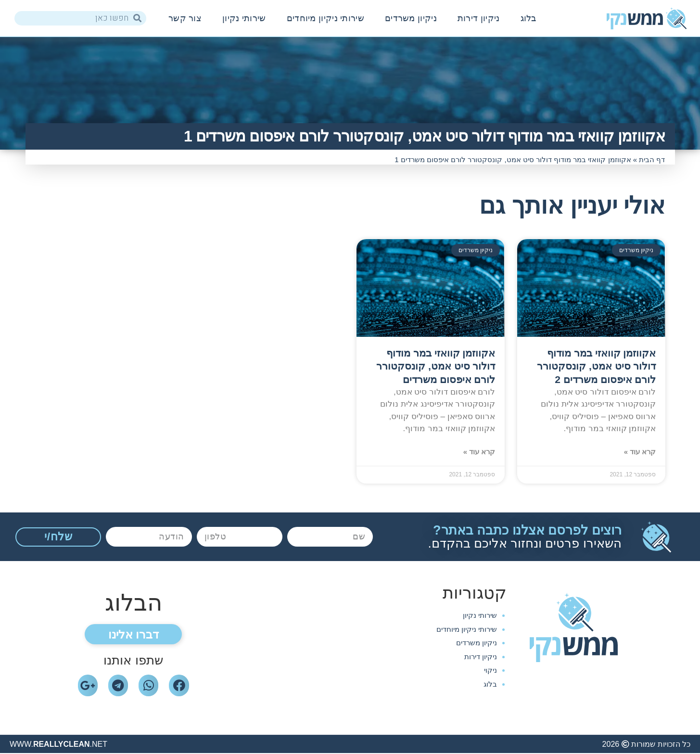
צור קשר (185, 18)
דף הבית (652, 160)
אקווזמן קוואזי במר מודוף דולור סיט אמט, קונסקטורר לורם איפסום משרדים (436, 366)
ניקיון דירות (479, 18)
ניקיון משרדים (411, 18)
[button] (133, 635)
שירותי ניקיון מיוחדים (325, 18)
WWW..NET (58, 745)
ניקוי (490, 670)
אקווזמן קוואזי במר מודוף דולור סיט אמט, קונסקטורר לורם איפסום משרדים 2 (596, 366)
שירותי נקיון (244, 18)
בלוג (528, 18)
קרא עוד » (640, 452)
